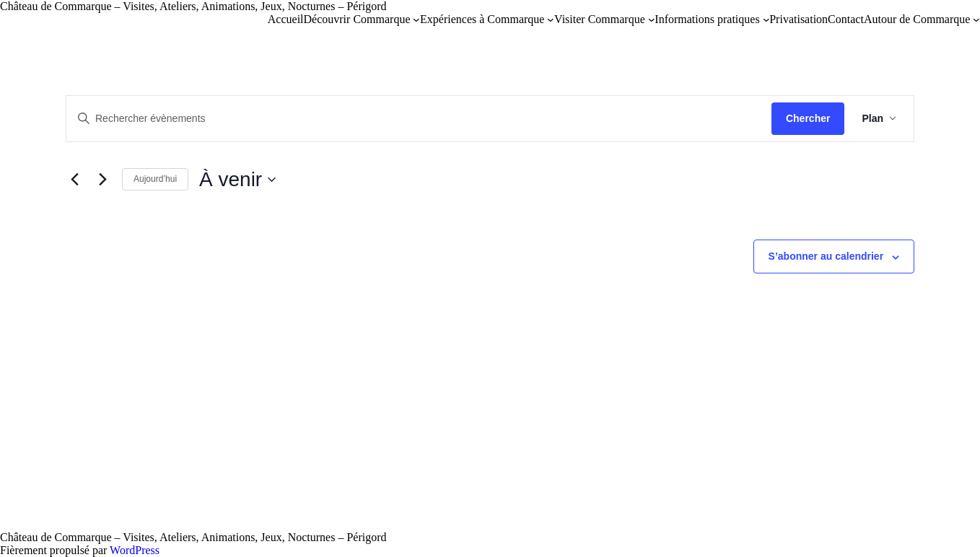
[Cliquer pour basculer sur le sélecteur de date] (237, 180)
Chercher (808, 118)
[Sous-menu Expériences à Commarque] (551, 19)
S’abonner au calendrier (826, 256)
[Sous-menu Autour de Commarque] (976, 19)
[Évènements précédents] (74, 180)
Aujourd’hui (155, 179)
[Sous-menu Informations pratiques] (766, 19)
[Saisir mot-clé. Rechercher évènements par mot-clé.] (419, 119)
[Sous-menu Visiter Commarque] (652, 19)
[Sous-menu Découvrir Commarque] (416, 19)
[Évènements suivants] (102, 180)
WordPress (135, 550)
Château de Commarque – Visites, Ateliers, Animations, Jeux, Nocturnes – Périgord (193, 6)
